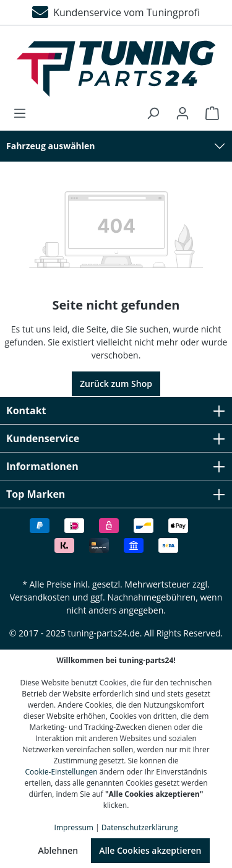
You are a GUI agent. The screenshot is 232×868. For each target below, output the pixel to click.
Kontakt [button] (116, 410)
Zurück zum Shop (116, 384)
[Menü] (24, 113)
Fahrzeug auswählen (51, 146)
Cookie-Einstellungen (62, 772)
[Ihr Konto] (183, 113)
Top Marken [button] (116, 494)
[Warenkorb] (208, 113)
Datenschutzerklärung (140, 827)
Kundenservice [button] (116, 438)
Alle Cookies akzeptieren (150, 850)
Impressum (74, 827)
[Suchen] (153, 113)
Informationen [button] (116, 466)
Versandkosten (40, 597)
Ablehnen (58, 850)
